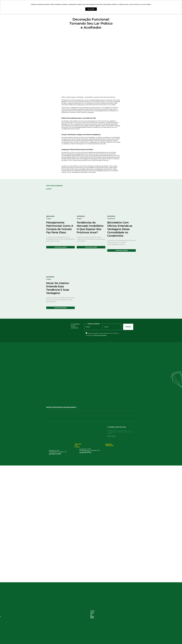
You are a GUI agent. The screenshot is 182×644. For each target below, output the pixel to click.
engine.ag (113, 436)
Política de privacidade (100, 335)
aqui (107, 160)
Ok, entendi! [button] (91, 9)
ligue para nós (92, 613)
